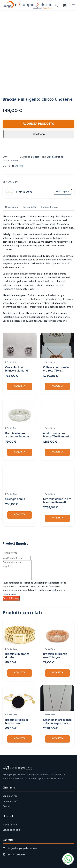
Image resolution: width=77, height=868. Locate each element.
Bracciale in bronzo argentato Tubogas (17, 435)
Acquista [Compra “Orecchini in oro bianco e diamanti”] (20, 386)
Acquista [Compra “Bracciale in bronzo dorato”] (20, 672)
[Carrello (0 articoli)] (65, 5)
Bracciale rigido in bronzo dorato (17, 721)
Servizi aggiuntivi (11, 830)
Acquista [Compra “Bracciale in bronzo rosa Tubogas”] (57, 672)
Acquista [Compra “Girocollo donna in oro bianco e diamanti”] (57, 518)
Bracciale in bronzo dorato (17, 655)
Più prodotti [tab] (29, 207)
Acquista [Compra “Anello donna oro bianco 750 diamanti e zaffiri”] (57, 452)
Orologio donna (15, 499)
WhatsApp (39, 134)
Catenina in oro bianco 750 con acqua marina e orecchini (57, 723)
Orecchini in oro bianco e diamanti (17, 369)
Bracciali (36, 157)
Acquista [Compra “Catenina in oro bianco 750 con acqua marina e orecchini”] (57, 738)
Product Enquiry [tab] (50, 207)
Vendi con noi (10, 796)
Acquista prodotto (38, 124)
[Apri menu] (73, 5)
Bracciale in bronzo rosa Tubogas (55, 655)
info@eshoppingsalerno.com (20, 848)
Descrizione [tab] (12, 207)
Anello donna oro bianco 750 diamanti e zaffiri (57, 436)
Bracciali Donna (55, 157)
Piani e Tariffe (10, 825)
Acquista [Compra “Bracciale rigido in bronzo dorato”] (20, 738)
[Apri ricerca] (56, 5)
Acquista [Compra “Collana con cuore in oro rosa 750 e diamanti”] (57, 386)
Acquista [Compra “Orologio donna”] (20, 514)
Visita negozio (63, 191)
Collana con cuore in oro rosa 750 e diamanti (56, 371)
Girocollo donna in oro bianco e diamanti (57, 501)
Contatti (7, 806)
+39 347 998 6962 (15, 855)
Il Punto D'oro (24, 192)
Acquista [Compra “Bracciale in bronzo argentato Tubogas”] (20, 452)
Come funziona (10, 801)
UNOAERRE (18, 166)
